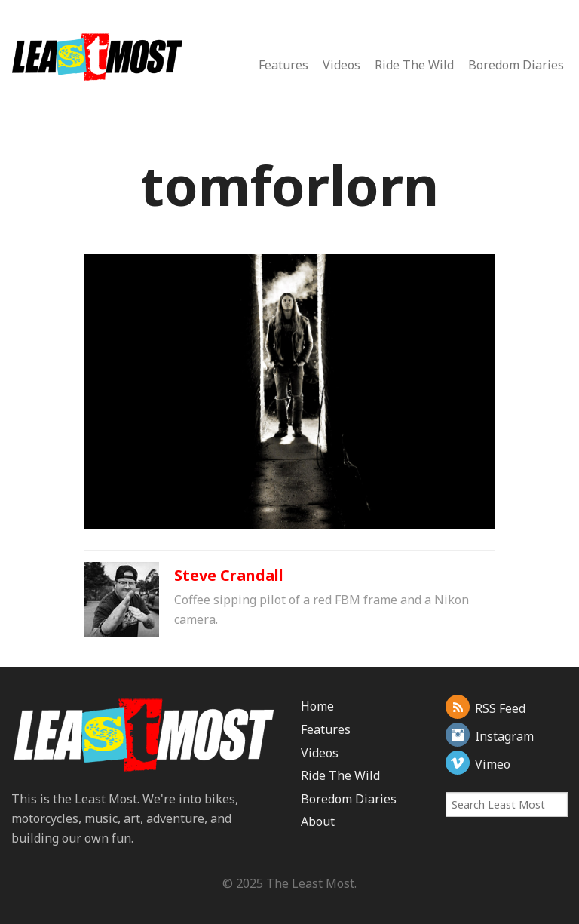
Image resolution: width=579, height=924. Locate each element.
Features (283, 65)
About (318, 821)
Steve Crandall (229, 575)
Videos (342, 65)
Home (317, 706)
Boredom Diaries (516, 65)
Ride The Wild (414, 65)
